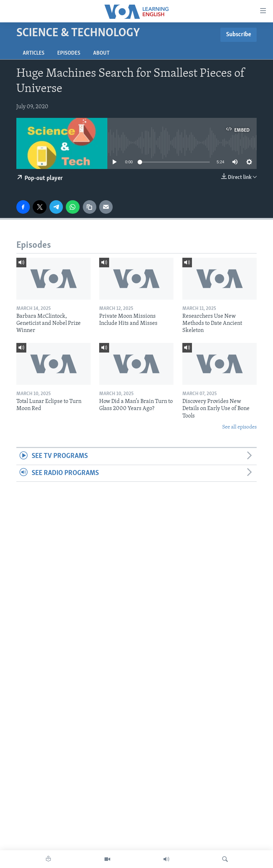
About (101, 53)
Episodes (69, 53)
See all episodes (239, 427)
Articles (34, 53)
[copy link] (90, 207)
